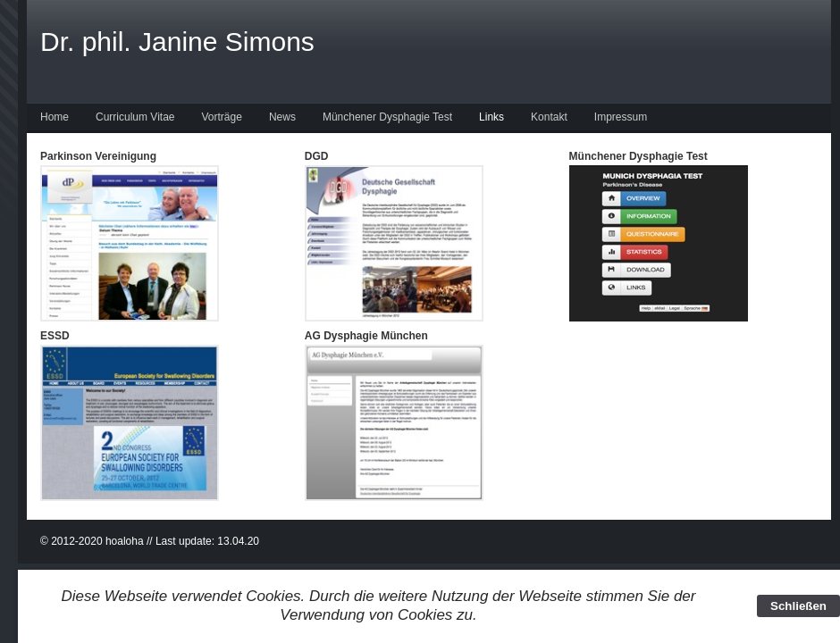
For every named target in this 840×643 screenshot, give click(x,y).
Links (491, 117)
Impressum (621, 117)
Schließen (798, 606)
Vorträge (222, 117)
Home (55, 117)
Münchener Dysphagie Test (387, 117)
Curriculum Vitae (135, 117)
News (282, 117)
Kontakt (549, 117)
